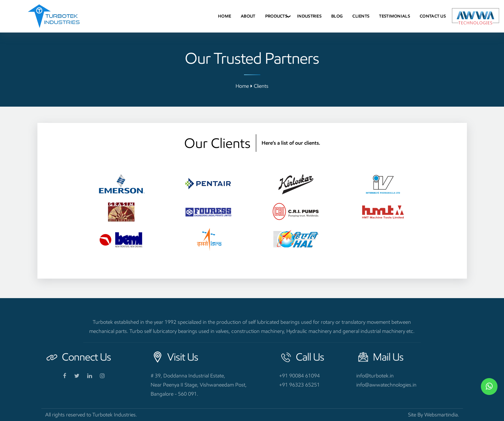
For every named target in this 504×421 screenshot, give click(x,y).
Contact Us (433, 16)
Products (276, 16)
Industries (309, 16)
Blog (337, 16)
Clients (361, 16)
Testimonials (395, 16)
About (248, 16)
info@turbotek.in (375, 376)
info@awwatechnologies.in (386, 385)
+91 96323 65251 (300, 385)
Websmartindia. (442, 415)
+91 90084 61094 (300, 376)
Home (225, 16)
